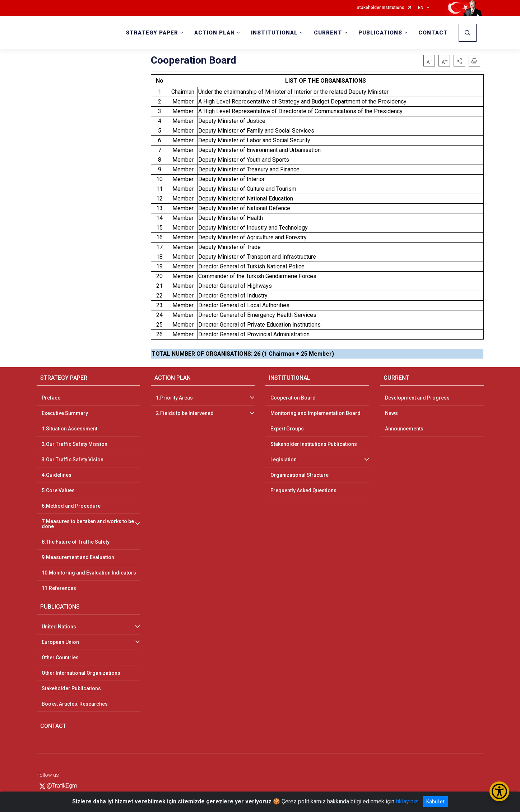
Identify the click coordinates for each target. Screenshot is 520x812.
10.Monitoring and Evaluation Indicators (89, 573)
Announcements (404, 429)
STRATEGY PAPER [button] (152, 33)
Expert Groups (287, 429)
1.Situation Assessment (69, 429)
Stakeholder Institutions (380, 8)
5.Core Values (58, 490)
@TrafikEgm (58, 786)
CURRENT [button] (328, 33)
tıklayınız (407, 801)
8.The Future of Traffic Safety (76, 542)
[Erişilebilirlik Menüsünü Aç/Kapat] (499, 791)
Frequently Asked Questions (303, 490)
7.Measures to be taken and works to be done (88, 524)
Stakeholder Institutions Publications (314, 444)
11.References (59, 588)
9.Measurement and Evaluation (78, 557)
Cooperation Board (293, 398)
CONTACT (433, 33)
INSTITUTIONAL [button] (274, 33)
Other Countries (60, 658)
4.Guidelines (57, 475)
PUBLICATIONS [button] (380, 33)
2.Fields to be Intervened (185, 413)
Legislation (284, 460)
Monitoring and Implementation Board (315, 413)
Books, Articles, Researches (75, 704)
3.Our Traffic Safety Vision (73, 460)
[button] (459, 61)
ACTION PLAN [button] (215, 33)
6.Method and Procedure (71, 506)
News (391, 413)
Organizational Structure (300, 475)
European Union (60, 642)
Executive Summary (65, 413)
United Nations (59, 627)
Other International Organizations (81, 673)
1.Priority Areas (174, 398)
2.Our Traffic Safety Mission (75, 444)
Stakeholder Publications (71, 688)
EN (421, 8)
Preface (51, 398)
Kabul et (435, 802)
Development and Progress (417, 398)
